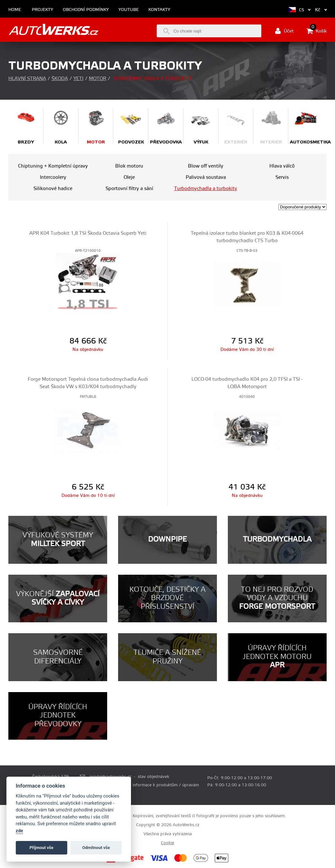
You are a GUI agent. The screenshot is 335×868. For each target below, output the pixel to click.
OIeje (129, 177)
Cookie (167, 843)
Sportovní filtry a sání (129, 189)
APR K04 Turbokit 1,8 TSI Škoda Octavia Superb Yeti (88, 233)
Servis (282, 177)
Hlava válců (282, 166)
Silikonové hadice (53, 189)
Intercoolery (53, 177)
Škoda (60, 79)
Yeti (78, 79)
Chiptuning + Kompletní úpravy (53, 166)
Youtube (129, 10)
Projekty (42, 10)
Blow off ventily (206, 166)
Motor (98, 79)
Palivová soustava (206, 177)
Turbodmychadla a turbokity (206, 189)
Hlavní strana (27, 79)
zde (19, 831)
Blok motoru (129, 166)
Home (15, 10)
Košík (316, 31)
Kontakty (159, 10)
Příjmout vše (42, 848)
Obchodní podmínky (86, 10)
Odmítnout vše (96, 848)
